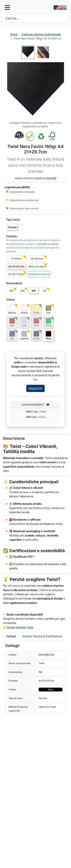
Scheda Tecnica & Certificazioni (42, 636)
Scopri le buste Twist (20, 627)
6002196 (51, 178)
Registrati (35, 388)
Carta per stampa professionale (41, 34)
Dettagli (11, 636)
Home (14, 34)
